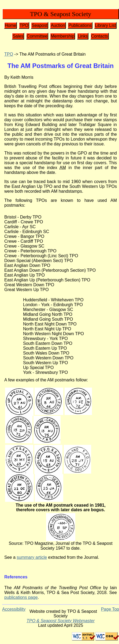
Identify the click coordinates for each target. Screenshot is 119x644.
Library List (105, 25)
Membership (62, 36)
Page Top (110, 609)
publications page (21, 597)
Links (83, 36)
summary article (32, 557)
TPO (24, 25)
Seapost (40, 25)
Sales (18, 36)
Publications (80, 25)
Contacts (100, 36)
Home (11, 25)
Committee (37, 36)
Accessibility (14, 609)
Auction (58, 25)
